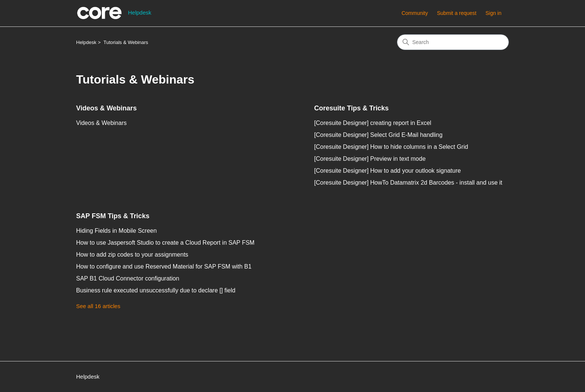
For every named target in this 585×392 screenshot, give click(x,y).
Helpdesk (86, 42)
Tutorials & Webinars (126, 42)
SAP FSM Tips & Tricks (113, 216)
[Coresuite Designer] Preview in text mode (370, 159)
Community (415, 13)
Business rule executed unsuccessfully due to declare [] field (156, 290)
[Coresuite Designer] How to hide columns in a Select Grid (391, 147)
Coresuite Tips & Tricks (351, 108)
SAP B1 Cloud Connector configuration (128, 278)
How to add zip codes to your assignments (132, 255)
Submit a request (457, 13)
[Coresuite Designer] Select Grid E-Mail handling (378, 135)
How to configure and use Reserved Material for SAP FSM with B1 (164, 266)
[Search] (453, 42)
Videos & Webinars (106, 108)
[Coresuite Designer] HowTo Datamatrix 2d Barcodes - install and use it (408, 183)
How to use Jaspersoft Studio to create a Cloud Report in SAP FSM (165, 243)
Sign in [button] (493, 13)
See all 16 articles (98, 306)
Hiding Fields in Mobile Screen (116, 231)
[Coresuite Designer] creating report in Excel (373, 123)
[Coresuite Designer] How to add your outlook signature (387, 171)
